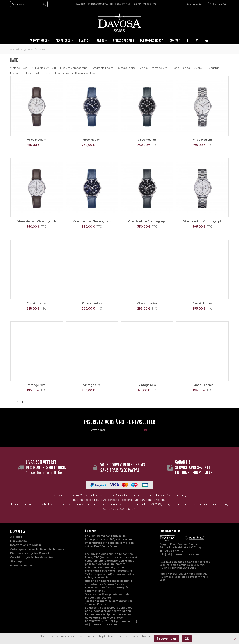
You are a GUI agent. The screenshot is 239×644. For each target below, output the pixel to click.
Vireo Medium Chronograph (37, 221)
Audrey (199, 68)
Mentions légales (22, 566)
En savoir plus (167, 639)
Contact (175, 40)
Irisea (47, 73)
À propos (16, 537)
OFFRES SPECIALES (124, 40)
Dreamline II (32, 73)
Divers (100, 40)
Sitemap (16, 561)
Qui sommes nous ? (152, 40)
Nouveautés (18, 541)
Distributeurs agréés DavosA (30, 553)
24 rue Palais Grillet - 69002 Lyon (182, 547)
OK (187, 639)
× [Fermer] (235, 639)
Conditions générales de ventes (32, 557)
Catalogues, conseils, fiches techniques (37, 549)
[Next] (23, 402)
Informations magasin (26, 545)
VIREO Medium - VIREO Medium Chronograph (59, 68)
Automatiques (39, 40)
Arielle (144, 68)
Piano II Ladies (181, 68)
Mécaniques (63, 40)
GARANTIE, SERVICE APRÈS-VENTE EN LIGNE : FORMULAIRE (194, 467)
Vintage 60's (160, 68)
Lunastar (213, 68)
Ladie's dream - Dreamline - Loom (76, 73)
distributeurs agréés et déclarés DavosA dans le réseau (127, 500)
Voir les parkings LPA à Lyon (179, 568)
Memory (15, 73)
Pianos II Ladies (202, 385)
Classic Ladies (127, 68)
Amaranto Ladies (103, 68)
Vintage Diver (18, 68)
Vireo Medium (37, 140)
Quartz (83, 40)
